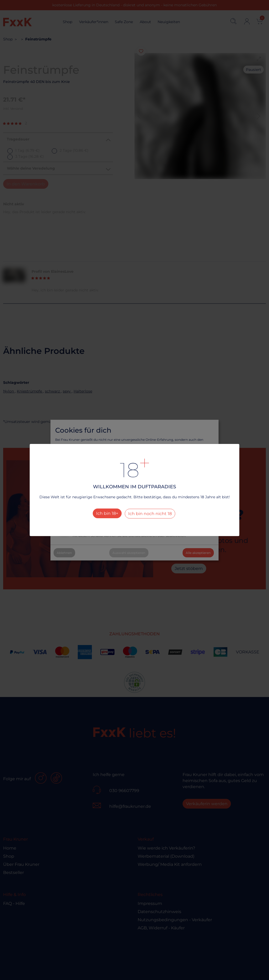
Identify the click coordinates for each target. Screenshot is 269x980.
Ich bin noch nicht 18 (150, 514)
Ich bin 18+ (107, 513)
